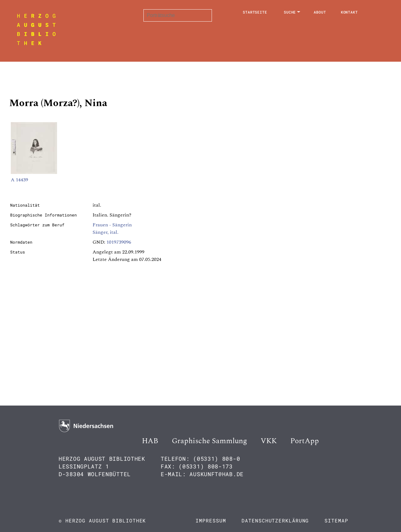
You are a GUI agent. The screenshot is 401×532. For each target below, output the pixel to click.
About (320, 12)
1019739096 (119, 242)
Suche (290, 12)
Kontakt (349, 12)
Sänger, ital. (105, 232)
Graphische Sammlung (209, 441)
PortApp (305, 441)
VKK (269, 441)
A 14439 (19, 180)
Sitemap (336, 520)
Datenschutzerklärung (275, 520)
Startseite (255, 12)
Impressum (211, 520)
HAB (150, 441)
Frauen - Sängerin (112, 225)
